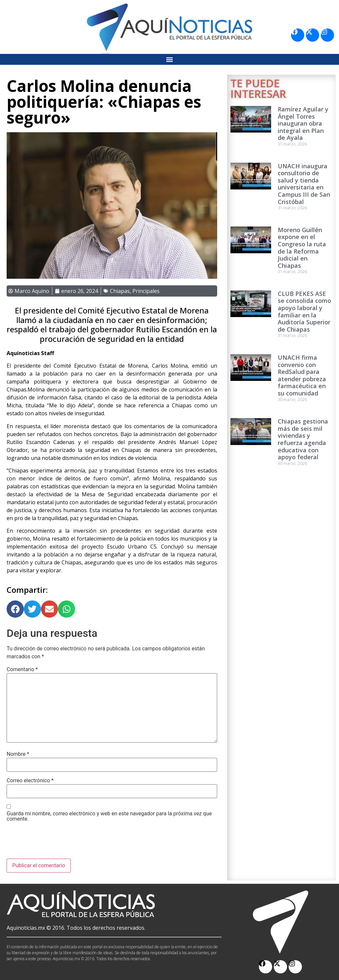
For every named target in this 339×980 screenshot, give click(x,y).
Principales (146, 291)
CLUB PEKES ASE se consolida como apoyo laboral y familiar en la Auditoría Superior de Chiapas (304, 311)
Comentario (22, 670)
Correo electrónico (30, 781)
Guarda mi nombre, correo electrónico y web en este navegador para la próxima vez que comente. (109, 816)
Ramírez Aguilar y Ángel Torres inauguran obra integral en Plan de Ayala (303, 123)
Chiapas (120, 291)
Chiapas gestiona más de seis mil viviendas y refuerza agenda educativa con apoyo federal (303, 439)
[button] (170, 59)
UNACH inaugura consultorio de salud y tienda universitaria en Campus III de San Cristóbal (304, 184)
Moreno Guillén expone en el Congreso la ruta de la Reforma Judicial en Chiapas (302, 248)
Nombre (18, 754)
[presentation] (57, 842)
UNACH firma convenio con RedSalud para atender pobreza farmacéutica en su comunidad (302, 375)
